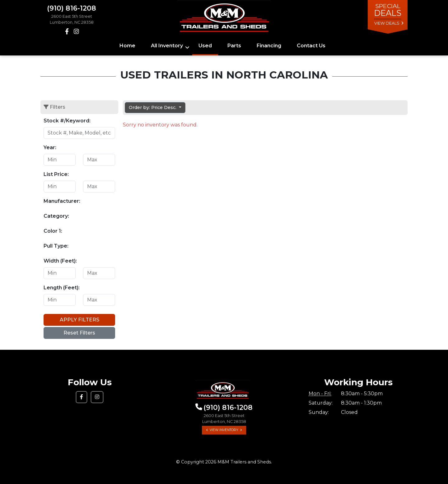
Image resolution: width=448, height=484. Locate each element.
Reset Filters (79, 333)
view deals (387, 23)
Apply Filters (79, 320)
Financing (269, 46)
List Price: (56, 174)
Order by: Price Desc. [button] (153, 107)
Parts (234, 46)
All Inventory (167, 46)
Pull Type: (56, 246)
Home (127, 46)
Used (205, 46)
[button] (82, 397)
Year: (50, 147)
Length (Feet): (62, 288)
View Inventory (224, 430)
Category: (56, 216)
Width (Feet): (60, 261)
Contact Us (311, 46)
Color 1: (53, 231)
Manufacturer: (62, 201)
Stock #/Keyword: (67, 121)
